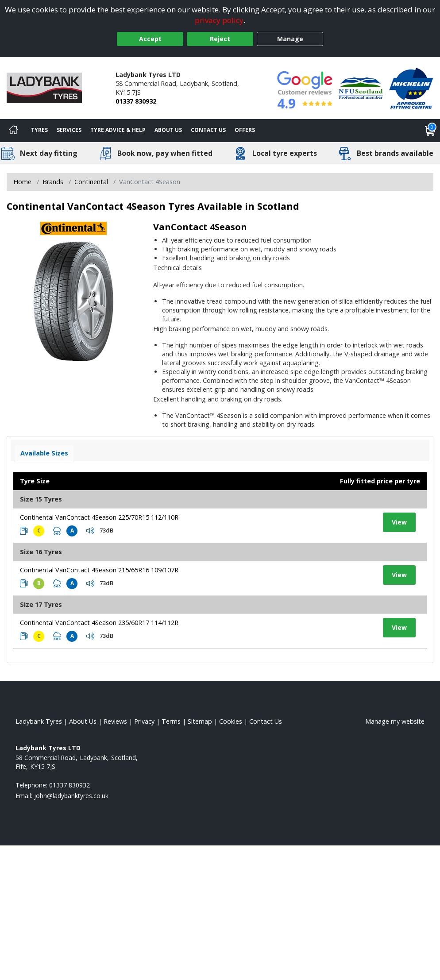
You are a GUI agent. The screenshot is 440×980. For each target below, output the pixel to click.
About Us (168, 130)
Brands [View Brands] (53, 182)
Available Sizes (44, 453)
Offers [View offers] (245, 130)
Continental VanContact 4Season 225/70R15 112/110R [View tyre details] (99, 517)
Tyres (39, 130)
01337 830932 (136, 101)
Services (69, 130)
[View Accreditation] (361, 87)
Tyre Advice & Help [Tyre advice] (118, 130)
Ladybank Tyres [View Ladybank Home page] (39, 721)
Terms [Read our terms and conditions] (171, 721)
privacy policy (219, 20)
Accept (150, 39)
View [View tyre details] (399, 522)
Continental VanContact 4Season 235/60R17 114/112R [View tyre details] (99, 623)
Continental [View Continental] (91, 182)
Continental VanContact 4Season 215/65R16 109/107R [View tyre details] (99, 570)
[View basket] (430, 131)
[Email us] (71, 796)
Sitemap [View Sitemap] (200, 721)
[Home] (13, 131)
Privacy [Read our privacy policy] (144, 721)
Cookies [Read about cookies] (231, 721)
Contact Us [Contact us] (208, 130)
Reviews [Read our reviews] (115, 721)
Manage (290, 39)
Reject (220, 39)
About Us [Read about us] (83, 721)
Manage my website (395, 721)
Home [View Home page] (22, 182)
